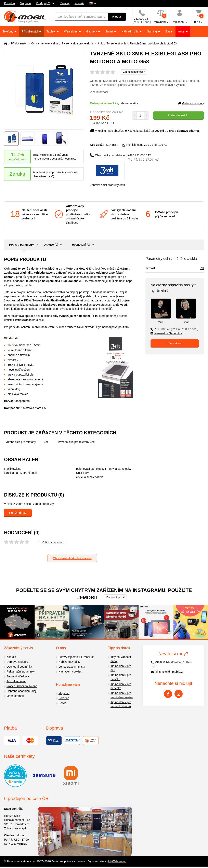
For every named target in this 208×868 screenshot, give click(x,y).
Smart (110, 31)
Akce (182, 31)
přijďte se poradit (166, 216)
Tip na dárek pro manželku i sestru (122, 695)
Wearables (71, 31)
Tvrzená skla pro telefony (78, 43)
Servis (62, 703)
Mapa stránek (15, 696)
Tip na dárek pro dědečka (121, 686)
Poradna (9, 3)
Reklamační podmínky (21, 671)
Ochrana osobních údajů (22, 691)
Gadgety (92, 31)
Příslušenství (30, 31)
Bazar (169, 31)
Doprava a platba (17, 662)
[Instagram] (179, 694)
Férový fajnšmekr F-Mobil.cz (76, 657)
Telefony (8, 31)
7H (202, 268)
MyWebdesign (117, 861)
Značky (65, 3)
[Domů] (5, 44)
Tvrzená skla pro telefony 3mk (76, 442)
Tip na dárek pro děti (121, 668)
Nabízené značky (69, 662)
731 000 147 (174, 329)
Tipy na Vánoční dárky (121, 659)
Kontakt (79, 3)
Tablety (51, 31)
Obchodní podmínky (19, 666)
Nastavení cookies (70, 671)
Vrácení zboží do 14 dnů (22, 686)
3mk (100, 43)
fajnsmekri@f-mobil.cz (166, 333)
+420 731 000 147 (144, 157)
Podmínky (69, 159)
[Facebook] (168, 694)
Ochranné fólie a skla (44, 43)
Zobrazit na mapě (15, 828)
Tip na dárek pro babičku (121, 677)
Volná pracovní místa (72, 666)
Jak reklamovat (16, 681)
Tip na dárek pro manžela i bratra (121, 704)
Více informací (99, 92)
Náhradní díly (130, 31)
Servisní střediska (18, 676)
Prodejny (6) (44, 3)
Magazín (25, 3)
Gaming (152, 31)
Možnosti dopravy (191, 103)
